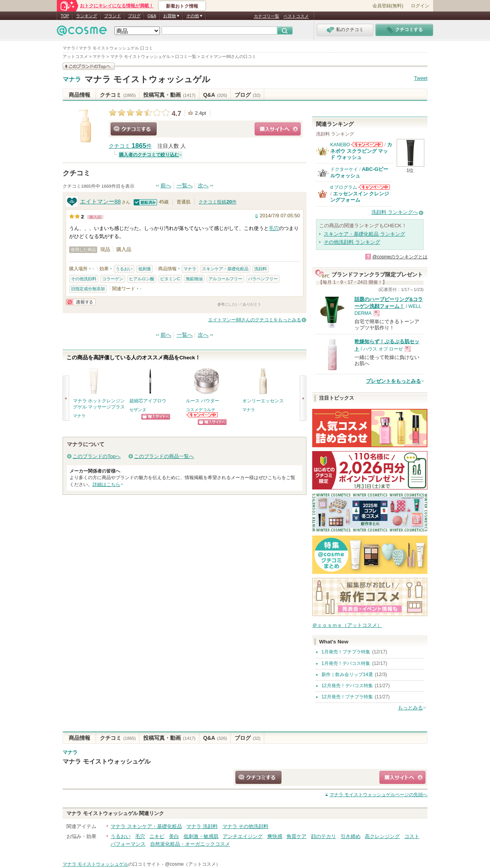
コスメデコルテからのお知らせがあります (202, 415)
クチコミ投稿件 (217, 202)
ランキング (87, 16)
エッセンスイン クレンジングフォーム (360, 197)
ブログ (134, 16)
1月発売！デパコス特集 (346, 663)
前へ (166, 186)
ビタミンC (170, 279)
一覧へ (185, 186)
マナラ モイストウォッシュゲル (147, 79)
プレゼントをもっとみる (393, 381)
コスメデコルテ (201, 410)
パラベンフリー (263, 279)
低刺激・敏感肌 (201, 836)
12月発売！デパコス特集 (347, 686)
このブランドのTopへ (97, 456)
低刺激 (145, 269)
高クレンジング (382, 836)
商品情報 (79, 95)
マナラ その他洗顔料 (246, 826)
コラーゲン (113, 279)
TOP (65, 16)
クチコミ (118, 95)
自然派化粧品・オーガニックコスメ (190, 844)
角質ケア (296, 836)
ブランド (113, 16)
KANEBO (340, 145)
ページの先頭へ (378, 795)
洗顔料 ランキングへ (395, 212)
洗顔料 (261, 269)
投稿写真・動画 (169, 95)
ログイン (420, 6)
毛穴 (274, 228)
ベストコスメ (296, 16)
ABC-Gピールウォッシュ (359, 172)
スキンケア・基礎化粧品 (225, 269)
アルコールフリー (225, 279)
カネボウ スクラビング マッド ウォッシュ (361, 151)
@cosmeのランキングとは (400, 257)
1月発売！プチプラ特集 (346, 652)
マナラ (72, 79)
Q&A (152, 16)
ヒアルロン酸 (142, 279)
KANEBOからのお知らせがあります (367, 145)
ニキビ (157, 836)
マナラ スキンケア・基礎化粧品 (146, 826)
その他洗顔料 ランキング (352, 242)
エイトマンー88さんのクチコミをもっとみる (255, 320)
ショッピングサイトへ (278, 129)
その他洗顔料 (84, 279)
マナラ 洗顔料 (202, 826)
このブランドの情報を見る (89, 66)
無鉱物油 (194, 279)
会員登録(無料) (388, 6)
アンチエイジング (243, 836)
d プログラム (344, 187)
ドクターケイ (344, 169)
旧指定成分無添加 (88, 289)
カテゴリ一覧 (267, 16)
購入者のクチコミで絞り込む (149, 155)
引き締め (351, 836)
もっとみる (410, 708)
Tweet (421, 78)
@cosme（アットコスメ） (193, 864)
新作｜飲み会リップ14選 (347, 675)
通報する (81, 302)
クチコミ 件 (130, 146)
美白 (174, 836)
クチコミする (134, 129)
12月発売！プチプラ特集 (347, 697)
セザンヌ (138, 410)
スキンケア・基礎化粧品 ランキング (364, 234)
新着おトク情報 (182, 6)
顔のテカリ (324, 836)
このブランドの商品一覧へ (164, 456)
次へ (203, 186)
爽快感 (275, 836)
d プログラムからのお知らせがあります (374, 187)
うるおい (124, 269)
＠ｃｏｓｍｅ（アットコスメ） (347, 625)
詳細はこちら (106, 484)
